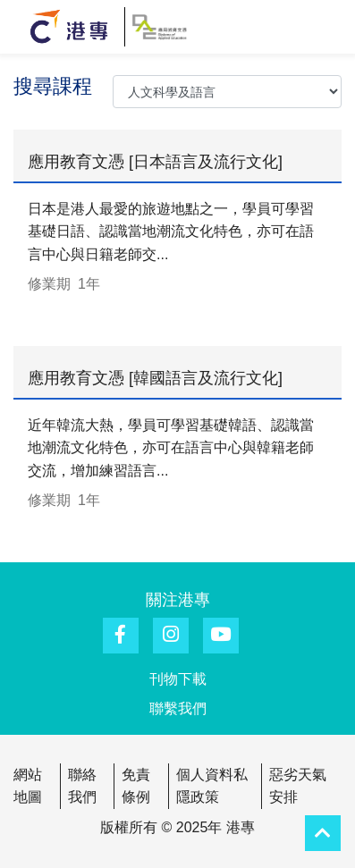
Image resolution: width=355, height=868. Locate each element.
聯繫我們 (178, 708)
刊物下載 (178, 679)
